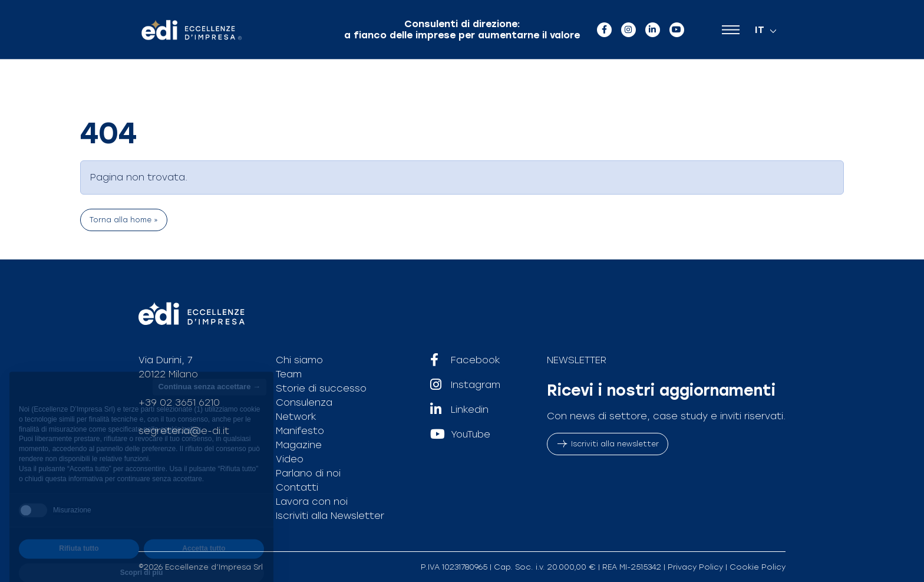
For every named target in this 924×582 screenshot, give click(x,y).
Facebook (465, 360)
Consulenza (304, 402)
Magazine (299, 445)
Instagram (465, 385)
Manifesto (300, 431)
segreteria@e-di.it (184, 431)
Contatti (297, 487)
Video (290, 459)
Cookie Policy (758, 567)
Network (296, 417)
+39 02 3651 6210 (179, 402)
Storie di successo (321, 388)
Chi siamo (299, 360)
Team (289, 374)
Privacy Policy (695, 567)
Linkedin (459, 410)
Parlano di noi (308, 473)
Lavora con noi (312, 502)
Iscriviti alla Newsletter (330, 516)
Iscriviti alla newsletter (608, 444)
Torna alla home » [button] (124, 220)
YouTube (460, 435)
